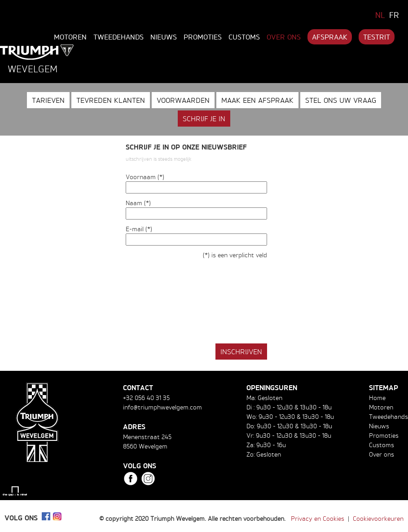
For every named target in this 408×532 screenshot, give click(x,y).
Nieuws (164, 37)
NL (380, 15)
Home (377, 398)
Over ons (284, 37)
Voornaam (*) (145, 177)
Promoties (203, 37)
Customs (244, 37)
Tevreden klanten (111, 100)
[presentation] (194, 307)
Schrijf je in (204, 119)
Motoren (70, 37)
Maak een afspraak (257, 100)
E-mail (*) (139, 229)
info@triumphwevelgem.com (162, 407)
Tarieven (48, 100)
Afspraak (330, 37)
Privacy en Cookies (318, 518)
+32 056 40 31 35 (146, 398)
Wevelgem (33, 69)
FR (394, 15)
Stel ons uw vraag (341, 100)
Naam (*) (138, 203)
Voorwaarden (183, 100)
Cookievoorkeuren (378, 518)
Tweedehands (118, 37)
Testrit (377, 37)
